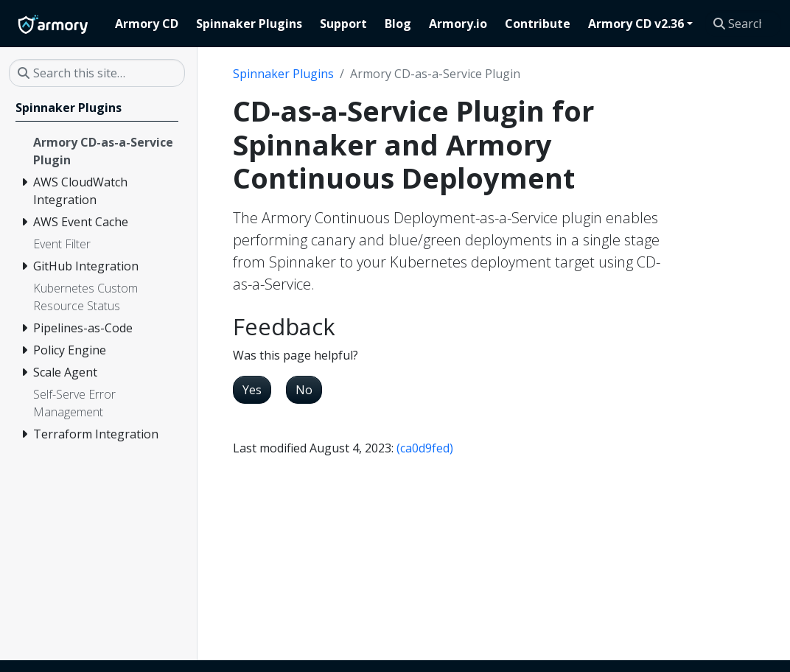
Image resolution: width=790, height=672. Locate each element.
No (304, 390)
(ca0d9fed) (425, 448)
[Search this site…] (743, 24)
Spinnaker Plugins (283, 74)
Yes (252, 390)
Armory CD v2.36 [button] (636, 24)
